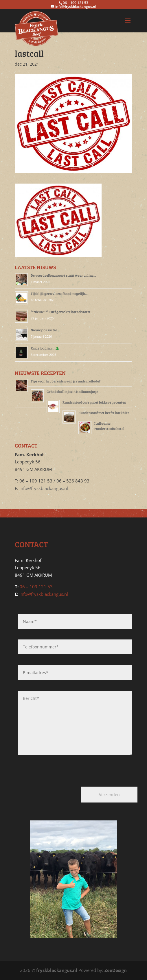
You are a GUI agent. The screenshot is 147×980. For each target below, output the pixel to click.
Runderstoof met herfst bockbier (104, 413)
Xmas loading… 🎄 (45, 348)
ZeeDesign (116, 970)
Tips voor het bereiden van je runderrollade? (66, 381)
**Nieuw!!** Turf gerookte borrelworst (61, 312)
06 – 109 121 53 (36, 587)
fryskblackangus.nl (57, 970)
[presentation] (49, 769)
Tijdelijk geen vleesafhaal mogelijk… (59, 293)
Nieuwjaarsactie (44, 330)
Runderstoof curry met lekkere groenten (94, 402)
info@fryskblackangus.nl (44, 488)
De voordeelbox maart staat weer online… (63, 275)
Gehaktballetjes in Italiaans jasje (72, 391)
